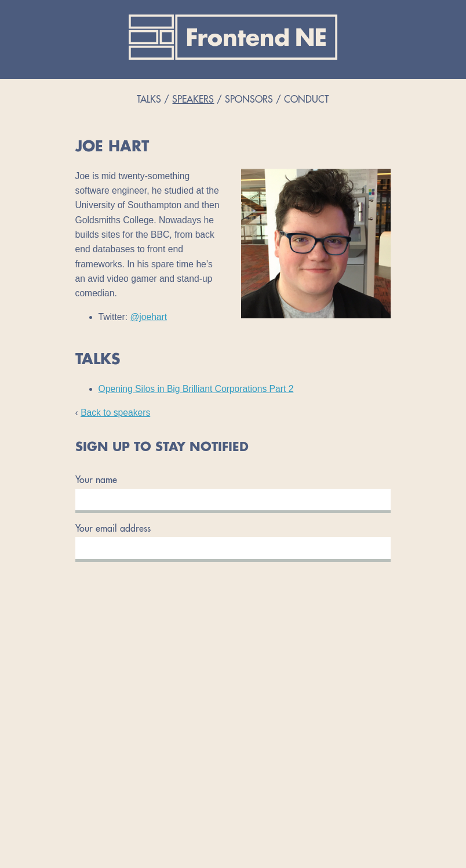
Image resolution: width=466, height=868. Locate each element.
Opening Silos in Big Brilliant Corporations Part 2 (196, 389)
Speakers (193, 100)
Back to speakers (115, 413)
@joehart (148, 317)
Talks (149, 100)
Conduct (306, 100)
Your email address (113, 529)
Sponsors (249, 100)
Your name (96, 481)
